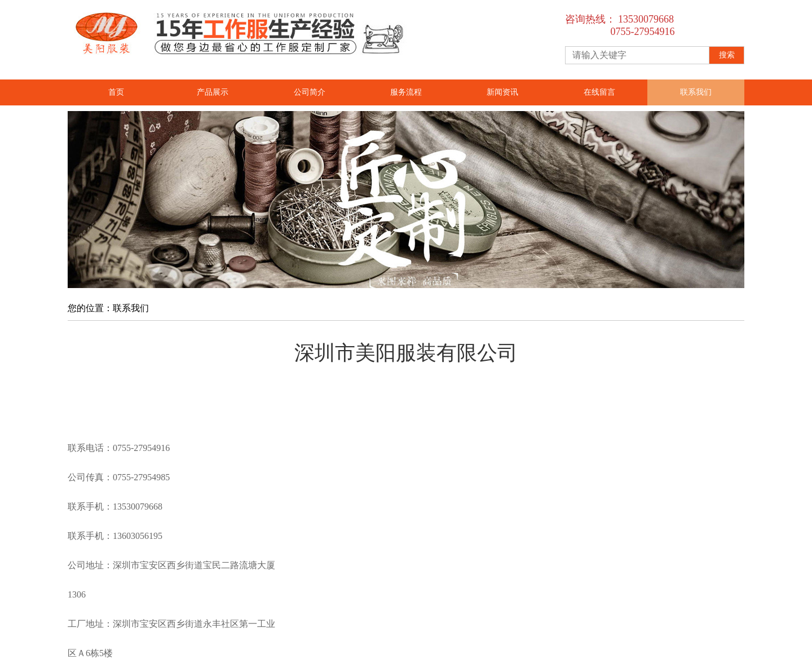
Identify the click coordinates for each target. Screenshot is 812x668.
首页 (116, 92)
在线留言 (599, 92)
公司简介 (310, 92)
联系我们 (696, 92)
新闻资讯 (502, 92)
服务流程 (406, 92)
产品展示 (213, 92)
